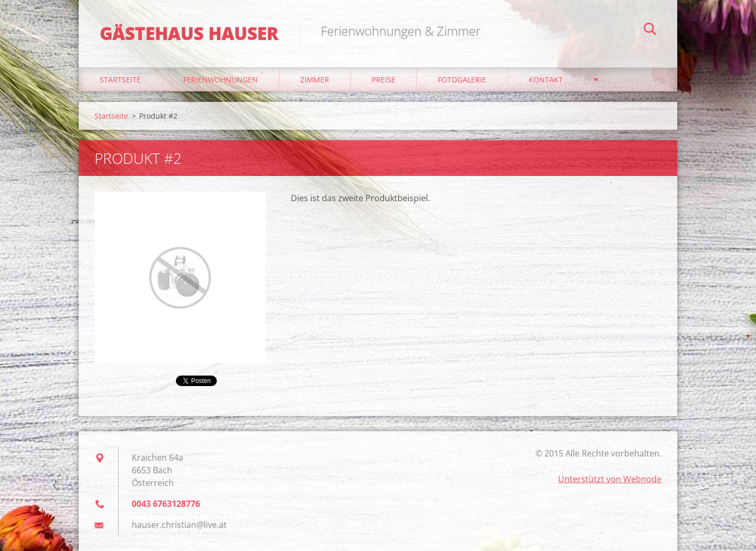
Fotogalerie (462, 80)
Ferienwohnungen (220, 80)
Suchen (650, 30)
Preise (384, 80)
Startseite (120, 80)
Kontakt (546, 80)
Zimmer (315, 80)
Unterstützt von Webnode (610, 479)
